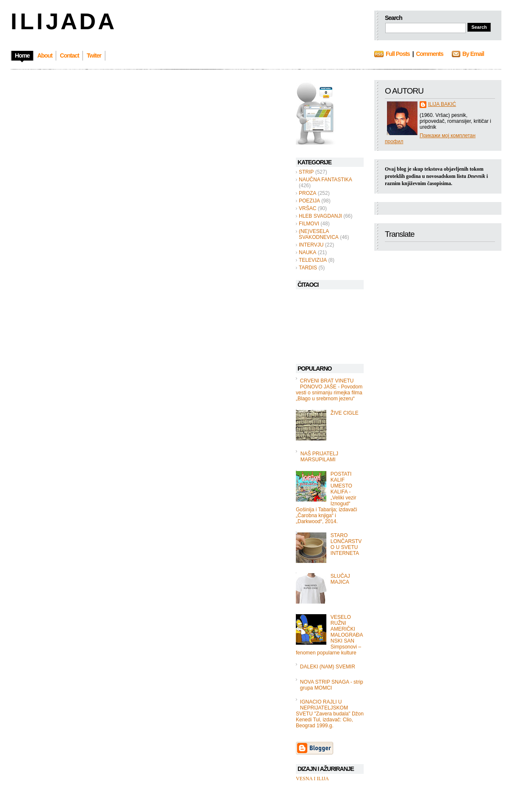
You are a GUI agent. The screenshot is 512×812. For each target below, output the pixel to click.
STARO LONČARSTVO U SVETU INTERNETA (346, 544)
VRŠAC (307, 208)
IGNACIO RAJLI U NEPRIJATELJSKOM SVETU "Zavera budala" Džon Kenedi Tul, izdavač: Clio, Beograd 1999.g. (330, 714)
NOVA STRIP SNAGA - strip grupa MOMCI (332, 685)
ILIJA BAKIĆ (442, 104)
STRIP (306, 172)
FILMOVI (309, 224)
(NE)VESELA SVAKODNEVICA (319, 234)
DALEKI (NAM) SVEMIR (328, 667)
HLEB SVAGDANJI (320, 216)
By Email (473, 54)
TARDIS (308, 268)
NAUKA (307, 252)
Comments (429, 54)
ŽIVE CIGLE (345, 413)
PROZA (307, 193)
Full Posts (398, 54)
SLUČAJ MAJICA (340, 579)
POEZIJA (309, 201)
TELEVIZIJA (313, 260)
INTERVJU (311, 245)
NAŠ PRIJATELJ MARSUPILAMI (319, 457)
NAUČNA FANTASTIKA (326, 180)
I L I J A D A (62, 21)
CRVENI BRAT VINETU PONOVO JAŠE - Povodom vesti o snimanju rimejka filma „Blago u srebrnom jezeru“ (329, 390)
